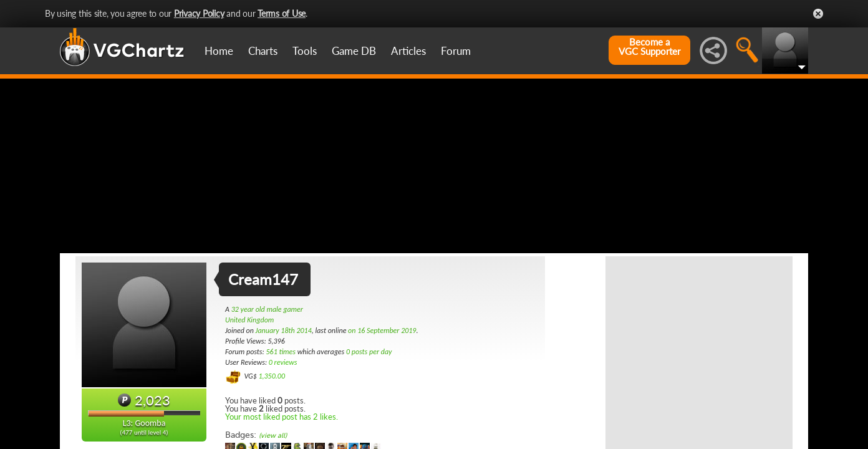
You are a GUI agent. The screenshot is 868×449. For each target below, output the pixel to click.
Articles (408, 51)
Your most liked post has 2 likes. (282, 417)
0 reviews (283, 362)
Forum (456, 51)
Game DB (354, 51)
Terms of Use (282, 13)
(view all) (273, 436)
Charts (263, 51)
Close (818, 14)
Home (219, 51)
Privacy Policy (199, 13)
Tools (305, 51)
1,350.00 (272, 376)
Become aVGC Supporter (649, 47)
